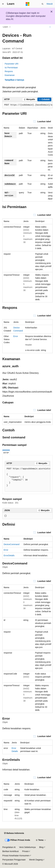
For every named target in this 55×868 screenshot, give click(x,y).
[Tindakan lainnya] (50, 27)
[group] (27, 105)
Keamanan (10, 75)
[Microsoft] (28, 4)
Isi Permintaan (11, 68)
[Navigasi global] (3, 4)
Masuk (50, 4)
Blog (41, 847)
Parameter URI (12, 64)
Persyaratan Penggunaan (14, 860)
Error (16, 336)
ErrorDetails (9, 555)
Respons (9, 71)
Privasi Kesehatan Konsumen (16, 856)
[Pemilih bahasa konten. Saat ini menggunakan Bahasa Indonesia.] (14, 833)
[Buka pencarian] (43, 4)
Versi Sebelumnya (27, 847)
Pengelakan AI (9, 847)
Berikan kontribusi (10, 851)
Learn (6, 27)
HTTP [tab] (6, 453)
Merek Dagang (36, 860)
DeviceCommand (12, 544)
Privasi (25, 851)
